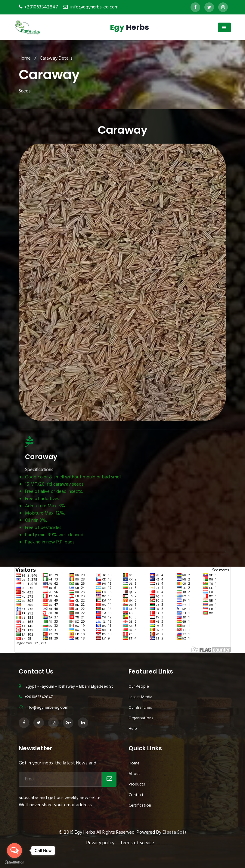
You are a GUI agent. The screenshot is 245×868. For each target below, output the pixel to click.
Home (25, 58)
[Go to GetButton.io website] (14, 862)
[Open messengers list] (14, 851)
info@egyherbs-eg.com (95, 7)
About (134, 774)
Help (133, 729)
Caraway (41, 457)
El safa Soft (175, 832)
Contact (136, 795)
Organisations (141, 718)
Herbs (129, 27)
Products (137, 784)
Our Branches (140, 708)
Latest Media (140, 697)
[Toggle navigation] (224, 27)
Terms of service (137, 843)
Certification (140, 806)
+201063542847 (41, 7)
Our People (139, 687)
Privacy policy (100, 843)
